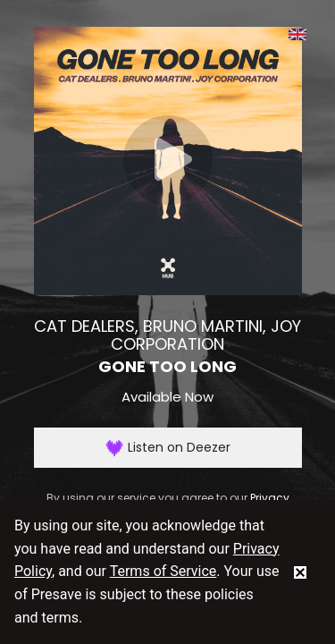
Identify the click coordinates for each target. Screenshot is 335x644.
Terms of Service (163, 571)
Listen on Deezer (168, 448)
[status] (300, 572)
